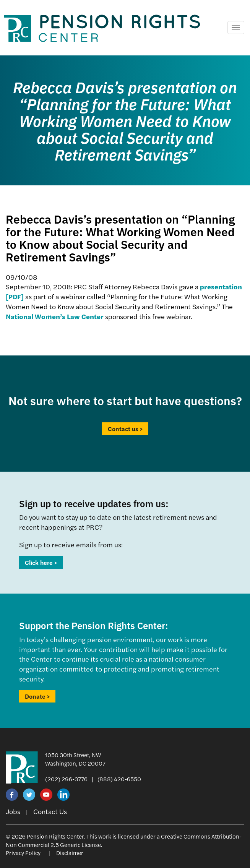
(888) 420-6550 (119, 779)
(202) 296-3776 (66, 779)
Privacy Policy (23, 853)
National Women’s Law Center (55, 316)
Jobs (13, 811)
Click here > (41, 562)
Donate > (37, 696)
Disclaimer (70, 853)
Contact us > (125, 429)
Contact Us (50, 811)
